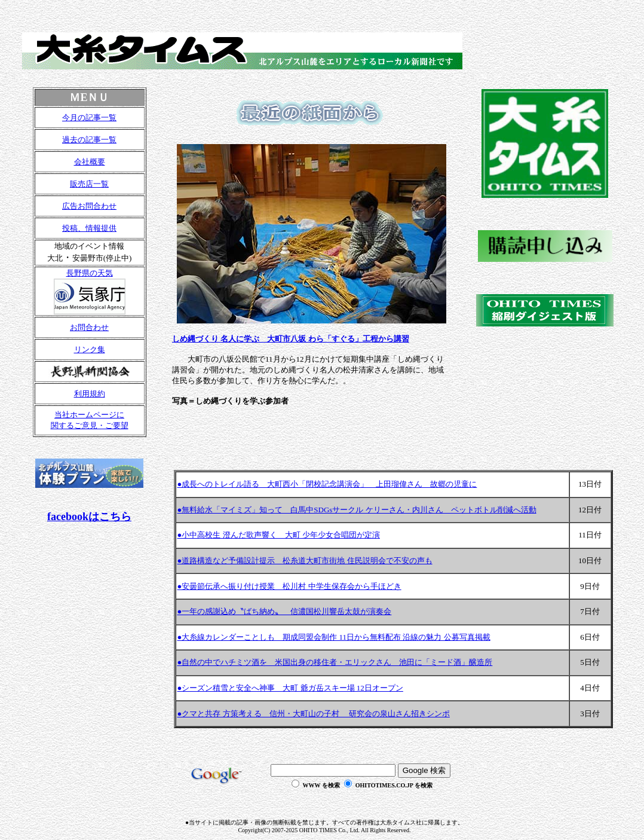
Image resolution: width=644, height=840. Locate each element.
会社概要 (90, 162)
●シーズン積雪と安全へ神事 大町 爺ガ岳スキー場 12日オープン (290, 688)
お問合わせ (89, 327)
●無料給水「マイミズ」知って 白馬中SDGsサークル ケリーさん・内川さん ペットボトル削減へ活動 (357, 510)
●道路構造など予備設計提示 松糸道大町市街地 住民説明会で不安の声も (305, 560)
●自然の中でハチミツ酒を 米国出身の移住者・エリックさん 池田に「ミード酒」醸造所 (335, 662)
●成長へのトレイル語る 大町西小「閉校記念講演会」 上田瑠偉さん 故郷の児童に (327, 484)
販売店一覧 (89, 184)
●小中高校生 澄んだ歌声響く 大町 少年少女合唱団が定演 (279, 535)
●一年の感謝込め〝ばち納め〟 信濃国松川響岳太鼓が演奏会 (285, 611)
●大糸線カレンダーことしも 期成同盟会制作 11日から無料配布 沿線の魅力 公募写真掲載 (334, 637)
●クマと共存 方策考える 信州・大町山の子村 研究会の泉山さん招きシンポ (314, 714)
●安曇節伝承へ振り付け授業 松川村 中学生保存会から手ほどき (289, 586)
